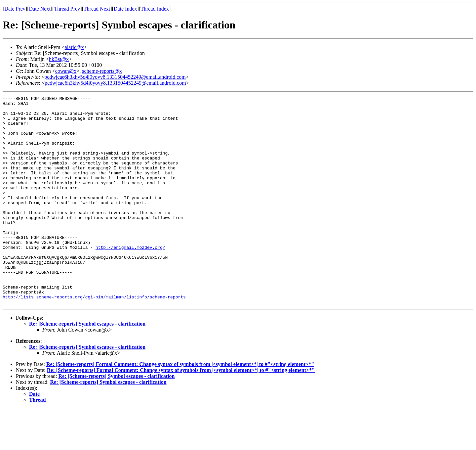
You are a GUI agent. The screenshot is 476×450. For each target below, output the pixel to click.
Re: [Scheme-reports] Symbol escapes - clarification (87, 365)
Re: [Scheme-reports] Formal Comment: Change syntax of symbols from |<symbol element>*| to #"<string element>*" (180, 406)
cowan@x (66, 71)
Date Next (40, 9)
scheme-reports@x (102, 71)
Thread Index (155, 9)
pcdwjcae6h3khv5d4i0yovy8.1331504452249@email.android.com (115, 77)
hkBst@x (59, 59)
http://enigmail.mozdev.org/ (130, 278)
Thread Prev (67, 9)
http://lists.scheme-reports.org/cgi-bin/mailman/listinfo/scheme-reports (94, 337)
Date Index (125, 9)
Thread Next (97, 9)
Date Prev (15, 9)
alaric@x (74, 47)
